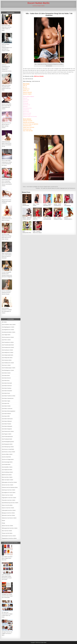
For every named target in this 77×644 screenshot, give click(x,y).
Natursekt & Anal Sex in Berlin (8, 515)
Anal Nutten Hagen (6, 401)
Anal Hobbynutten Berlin (7, 358)
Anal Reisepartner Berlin (7, 444)
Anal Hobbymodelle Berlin (8, 355)
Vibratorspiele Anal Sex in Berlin (9, 536)
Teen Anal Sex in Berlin (7, 531)
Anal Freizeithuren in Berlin (8, 342)
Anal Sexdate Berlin (6, 464)
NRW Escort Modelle (39, 76)
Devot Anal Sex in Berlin (7, 477)
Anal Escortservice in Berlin (8, 337)
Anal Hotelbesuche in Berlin (8, 363)
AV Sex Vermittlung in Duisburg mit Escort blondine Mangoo (7, 292)
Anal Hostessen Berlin (7, 360)
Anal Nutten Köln (6, 403)
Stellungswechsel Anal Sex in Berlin (10, 528)
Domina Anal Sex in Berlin (8, 485)
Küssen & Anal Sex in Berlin (8, 508)
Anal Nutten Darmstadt (7, 383)
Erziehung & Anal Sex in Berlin (8, 490)
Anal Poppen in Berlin (7, 434)
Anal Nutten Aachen (6, 373)
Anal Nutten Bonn (6, 381)
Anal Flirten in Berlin (6, 340)
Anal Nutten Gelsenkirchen (8, 398)
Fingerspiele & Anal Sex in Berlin (9, 498)
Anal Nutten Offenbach (7, 421)
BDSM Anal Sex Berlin (7, 475)
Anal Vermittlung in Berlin (7, 472)
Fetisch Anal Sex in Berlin (7, 495)
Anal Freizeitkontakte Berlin (8, 345)
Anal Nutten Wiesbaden (7, 426)
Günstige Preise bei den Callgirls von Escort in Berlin (7, 633)
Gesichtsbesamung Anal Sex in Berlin (10, 503)
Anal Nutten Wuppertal (7, 429)
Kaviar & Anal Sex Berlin (7, 505)
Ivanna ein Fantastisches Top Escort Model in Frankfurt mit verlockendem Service (7, 68)
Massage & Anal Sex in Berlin (8, 513)
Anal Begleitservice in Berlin (8, 330)
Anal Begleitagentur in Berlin (8, 327)
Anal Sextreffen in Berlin (7, 467)
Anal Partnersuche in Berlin (8, 431)
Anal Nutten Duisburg (7, 388)
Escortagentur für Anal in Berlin (9, 493)
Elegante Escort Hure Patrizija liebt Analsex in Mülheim (7, 201)
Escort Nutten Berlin (38, 3)
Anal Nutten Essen (6, 393)
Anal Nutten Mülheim (6, 414)
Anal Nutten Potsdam (7, 424)
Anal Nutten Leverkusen (7, 409)
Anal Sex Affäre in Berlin (7, 454)
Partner (3, 521)
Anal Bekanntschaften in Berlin (9, 332)
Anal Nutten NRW (6, 416)
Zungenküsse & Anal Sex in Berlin (9, 538)
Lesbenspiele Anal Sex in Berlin (9, 510)
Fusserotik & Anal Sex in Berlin (9, 500)
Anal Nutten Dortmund (7, 386)
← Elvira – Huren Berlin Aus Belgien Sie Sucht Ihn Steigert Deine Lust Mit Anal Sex (40, 187)
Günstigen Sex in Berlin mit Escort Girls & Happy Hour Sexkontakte (7, 596)
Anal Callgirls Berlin (6, 335)
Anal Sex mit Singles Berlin (8, 459)
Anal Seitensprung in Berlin (8, 447)
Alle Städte (4, 322)
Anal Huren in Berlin (6, 365)
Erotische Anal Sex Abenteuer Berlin (10, 487)
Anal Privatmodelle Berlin (7, 437)
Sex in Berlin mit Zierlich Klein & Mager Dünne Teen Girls (7, 558)
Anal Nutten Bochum (6, 378)
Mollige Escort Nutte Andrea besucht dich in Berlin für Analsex (7, 219)
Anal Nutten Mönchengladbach (9, 411)
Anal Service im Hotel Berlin (8, 449)
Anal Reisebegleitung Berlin (8, 442)
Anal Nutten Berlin (6, 375)
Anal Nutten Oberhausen (7, 419)
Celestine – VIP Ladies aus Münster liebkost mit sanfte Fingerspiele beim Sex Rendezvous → (56, 188)
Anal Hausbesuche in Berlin (8, 347)
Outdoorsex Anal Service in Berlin (9, 518)
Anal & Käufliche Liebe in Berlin (9, 325)
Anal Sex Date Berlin (6, 457)
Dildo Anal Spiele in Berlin (7, 480)
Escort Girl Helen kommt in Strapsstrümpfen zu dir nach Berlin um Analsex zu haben (7, 48)
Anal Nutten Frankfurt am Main (9, 396)
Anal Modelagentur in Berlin (8, 370)
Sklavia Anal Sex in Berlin (7, 526)
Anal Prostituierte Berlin (7, 439)
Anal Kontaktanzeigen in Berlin (9, 368)
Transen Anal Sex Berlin (7, 533)
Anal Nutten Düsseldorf (7, 391)
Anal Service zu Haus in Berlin (8, 452)
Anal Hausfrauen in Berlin (7, 350)
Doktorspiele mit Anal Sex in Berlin (9, 482)
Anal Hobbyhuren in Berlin (8, 353)
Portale (3, 523)
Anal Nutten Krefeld (6, 406)
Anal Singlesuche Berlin (7, 470)
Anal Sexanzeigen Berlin (7, 462)
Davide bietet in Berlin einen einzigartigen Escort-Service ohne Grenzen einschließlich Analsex (7, 183)
